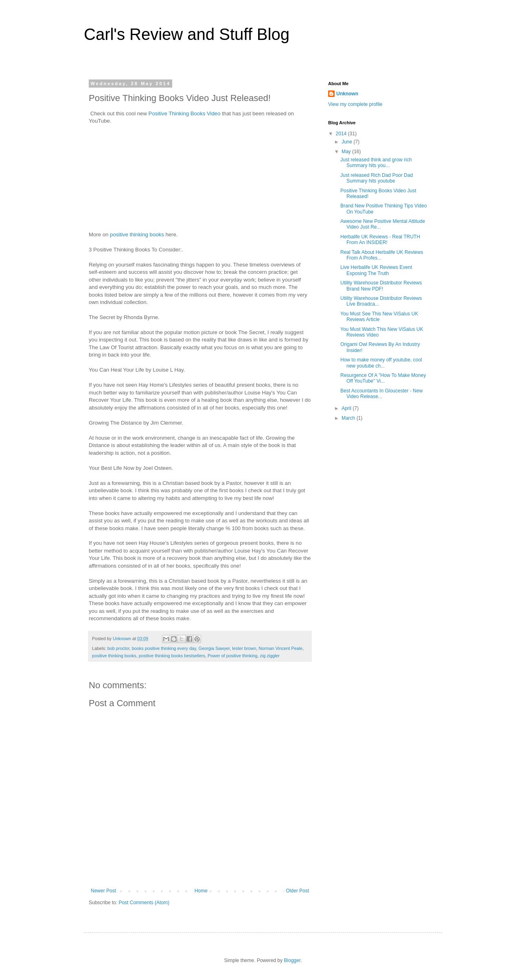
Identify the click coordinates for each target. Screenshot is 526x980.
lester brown (244, 648)
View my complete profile (355, 104)
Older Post (297, 891)
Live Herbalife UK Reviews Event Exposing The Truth (376, 270)
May (347, 152)
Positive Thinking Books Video (185, 113)
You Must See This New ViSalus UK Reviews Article (379, 317)
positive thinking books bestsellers (172, 656)
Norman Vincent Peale (281, 648)
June (347, 142)
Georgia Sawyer (214, 648)
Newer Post (103, 891)
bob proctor (118, 648)
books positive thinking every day (164, 648)
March (349, 418)
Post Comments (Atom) (144, 903)
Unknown (347, 94)
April (347, 408)
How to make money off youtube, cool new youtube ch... (381, 363)
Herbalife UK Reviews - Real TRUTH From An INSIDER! (380, 240)
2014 (342, 134)
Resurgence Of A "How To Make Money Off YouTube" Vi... (383, 378)
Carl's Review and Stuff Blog (187, 34)
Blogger (292, 960)
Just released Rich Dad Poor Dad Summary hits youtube (377, 178)
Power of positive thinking (232, 656)
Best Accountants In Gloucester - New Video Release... (381, 394)
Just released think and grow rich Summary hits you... (376, 163)
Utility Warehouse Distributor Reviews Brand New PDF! (381, 286)
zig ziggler (270, 656)
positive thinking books (137, 235)
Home (201, 891)
